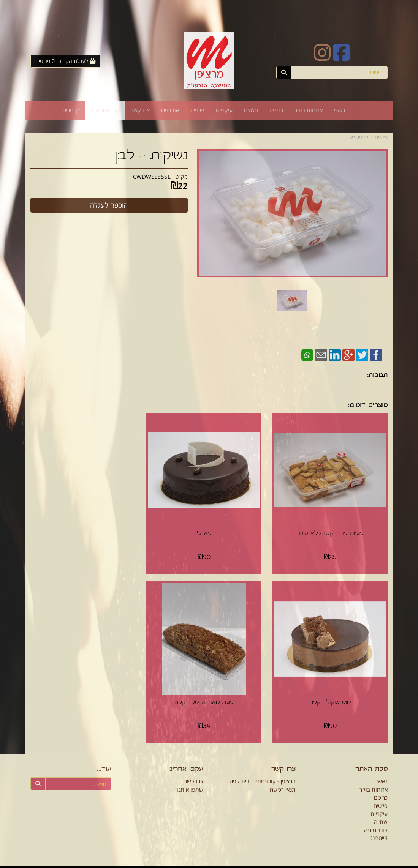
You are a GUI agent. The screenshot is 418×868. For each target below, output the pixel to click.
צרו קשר (194, 774)
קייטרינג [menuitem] (70, 110)
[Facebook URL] (341, 57)
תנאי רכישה (283, 782)
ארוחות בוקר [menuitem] (309, 110)
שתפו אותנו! (189, 782)
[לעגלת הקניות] (65, 61)
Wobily (214, 863)
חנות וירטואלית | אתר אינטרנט (181, 863)
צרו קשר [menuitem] (140, 110)
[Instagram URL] (322, 57)
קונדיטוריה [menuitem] (105, 110)
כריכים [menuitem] (276, 110)
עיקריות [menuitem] (224, 110)
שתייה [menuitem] (197, 110)
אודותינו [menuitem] (170, 110)
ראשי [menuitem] (340, 110)
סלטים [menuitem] (251, 110)
